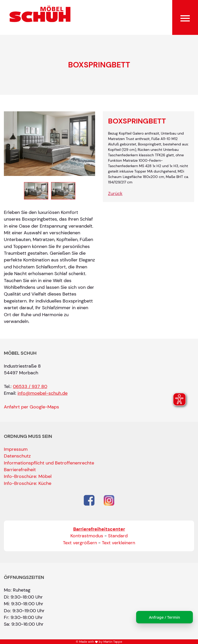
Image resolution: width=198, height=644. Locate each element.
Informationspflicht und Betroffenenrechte (49, 463)
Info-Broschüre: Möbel (28, 476)
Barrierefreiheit (20, 470)
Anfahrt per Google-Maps (31, 407)
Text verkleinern (118, 543)
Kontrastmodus (87, 536)
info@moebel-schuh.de (43, 393)
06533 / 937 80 (30, 386)
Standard (118, 536)
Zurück (115, 193)
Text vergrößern (80, 543)
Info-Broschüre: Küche (28, 483)
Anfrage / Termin (165, 617)
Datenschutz (17, 456)
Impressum (16, 449)
